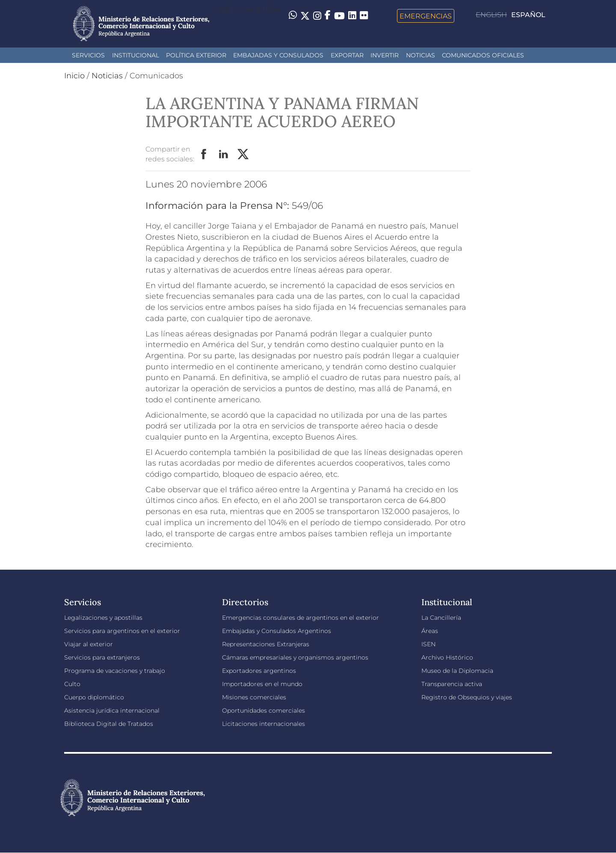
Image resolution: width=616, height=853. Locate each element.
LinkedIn (224, 155)
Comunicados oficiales (483, 55)
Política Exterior (196, 55)
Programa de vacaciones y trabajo (115, 671)
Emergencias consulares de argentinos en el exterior (301, 618)
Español (528, 15)
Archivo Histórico (447, 657)
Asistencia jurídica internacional (112, 710)
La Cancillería (441, 618)
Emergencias (426, 16)
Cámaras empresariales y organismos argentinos (295, 657)
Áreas (430, 631)
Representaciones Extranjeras (266, 644)
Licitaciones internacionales (264, 724)
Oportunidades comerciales (264, 710)
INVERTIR (385, 55)
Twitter (243, 155)
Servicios (88, 55)
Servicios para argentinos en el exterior (122, 631)
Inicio (74, 76)
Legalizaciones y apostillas (103, 618)
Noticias (421, 55)
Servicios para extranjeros (102, 657)
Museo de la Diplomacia (457, 671)
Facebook (204, 155)
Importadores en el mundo (262, 684)
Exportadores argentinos (259, 671)
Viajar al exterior (89, 644)
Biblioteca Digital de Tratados (109, 724)
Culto (72, 684)
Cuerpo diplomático (94, 697)
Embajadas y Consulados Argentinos (277, 631)
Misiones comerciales (254, 697)
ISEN (428, 644)
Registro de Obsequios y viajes (467, 697)
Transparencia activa (452, 684)
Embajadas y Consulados (278, 55)
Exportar (347, 55)
